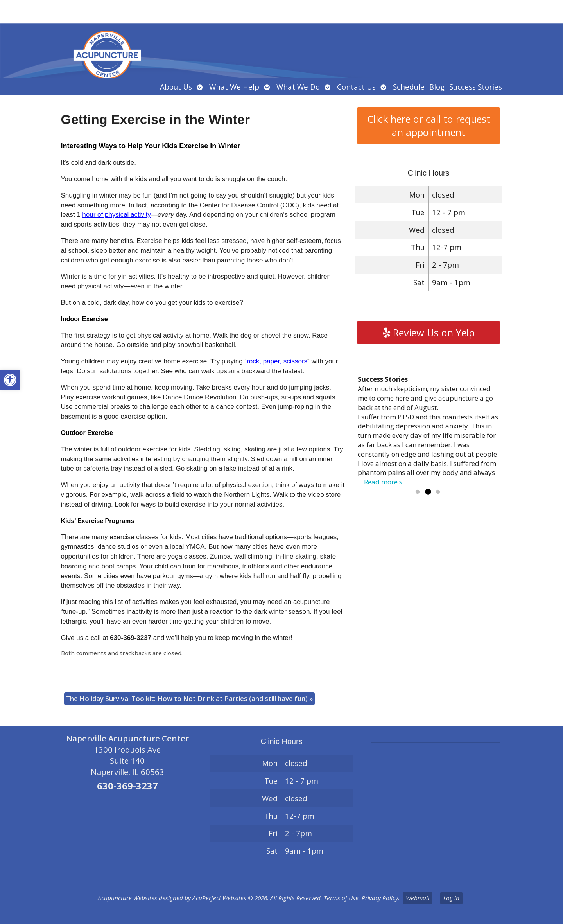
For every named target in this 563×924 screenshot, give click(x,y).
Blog (437, 87)
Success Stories (476, 87)
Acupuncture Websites (127, 898)
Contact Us (356, 87)
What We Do (298, 87)
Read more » (383, 482)
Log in (451, 898)
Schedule (409, 87)
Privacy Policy (380, 898)
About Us (176, 87)
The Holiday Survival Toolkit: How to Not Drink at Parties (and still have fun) (189, 698)
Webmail (418, 898)
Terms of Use (341, 898)
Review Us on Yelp (429, 333)
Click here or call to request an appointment (429, 126)
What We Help (234, 87)
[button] (10, 380)
